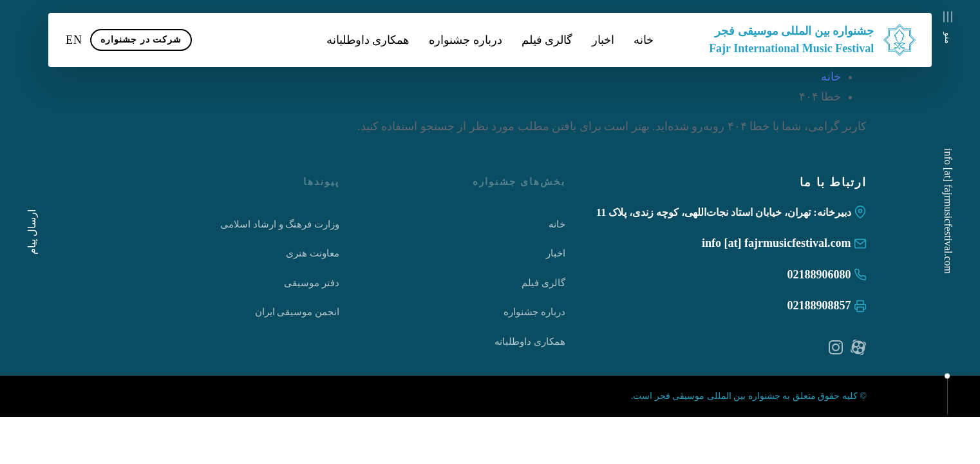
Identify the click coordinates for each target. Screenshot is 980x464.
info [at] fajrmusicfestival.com (948, 211)
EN (74, 40)
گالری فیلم (547, 40)
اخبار (603, 40)
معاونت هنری (313, 253)
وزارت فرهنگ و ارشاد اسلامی (280, 224)
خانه (644, 40)
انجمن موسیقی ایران (297, 312)
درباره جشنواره (466, 40)
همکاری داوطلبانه (368, 40)
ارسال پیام (32, 232)
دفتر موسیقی (312, 283)
